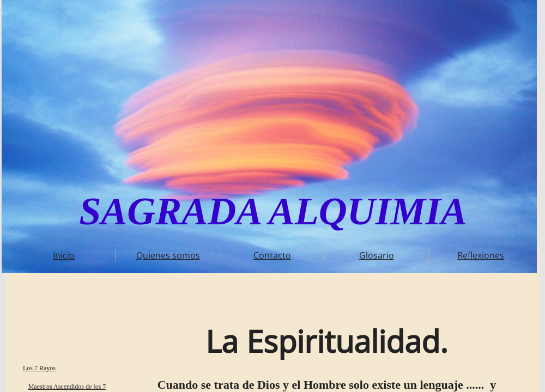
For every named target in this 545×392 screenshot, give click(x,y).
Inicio (64, 255)
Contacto (272, 255)
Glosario (377, 255)
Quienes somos (168, 255)
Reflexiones (481, 255)
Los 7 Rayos (39, 368)
